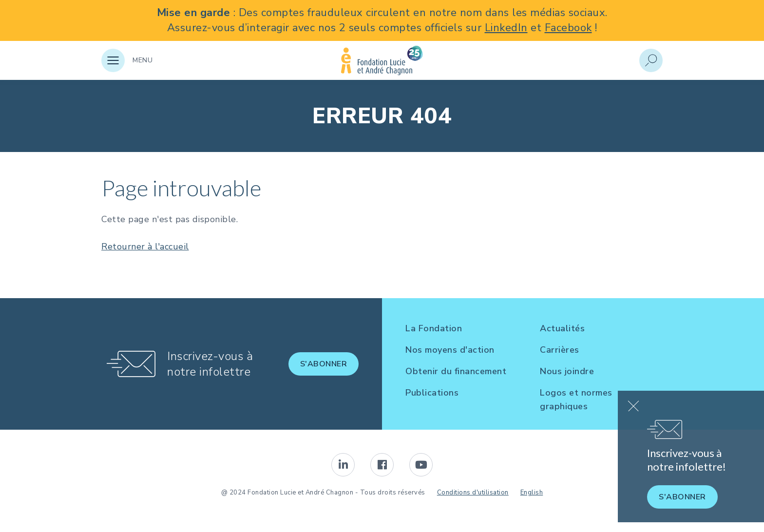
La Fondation (434, 328)
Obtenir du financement (456, 371)
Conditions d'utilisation (473, 493)
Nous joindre (567, 371)
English (532, 493)
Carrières (560, 350)
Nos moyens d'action (450, 350)
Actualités (562, 328)
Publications (432, 393)
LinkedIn (506, 28)
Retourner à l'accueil (145, 247)
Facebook (568, 28)
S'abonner (324, 364)
